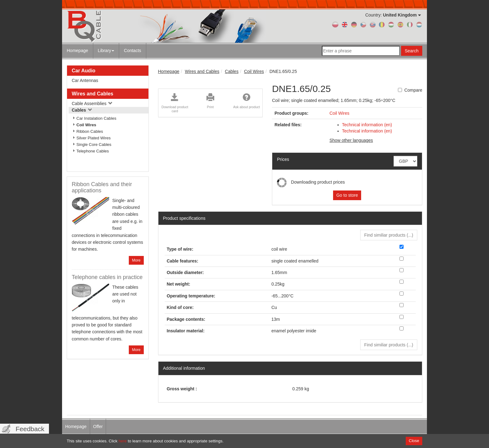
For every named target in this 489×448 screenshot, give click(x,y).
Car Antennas (85, 80)
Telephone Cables (93, 151)
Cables (82, 110)
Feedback (30, 429)
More (136, 260)
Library (106, 51)
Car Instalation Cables (96, 118)
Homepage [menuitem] (76, 426)
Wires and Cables (92, 94)
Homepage (77, 51)
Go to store (347, 195)
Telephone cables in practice (107, 277)
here (123, 441)
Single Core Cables (94, 145)
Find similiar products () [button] (389, 235)
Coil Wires (86, 125)
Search (412, 51)
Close (414, 441)
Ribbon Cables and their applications (102, 187)
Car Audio (84, 71)
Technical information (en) (367, 125)
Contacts (132, 51)
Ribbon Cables (90, 131)
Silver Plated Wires (94, 138)
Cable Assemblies (92, 104)
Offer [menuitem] (98, 426)
